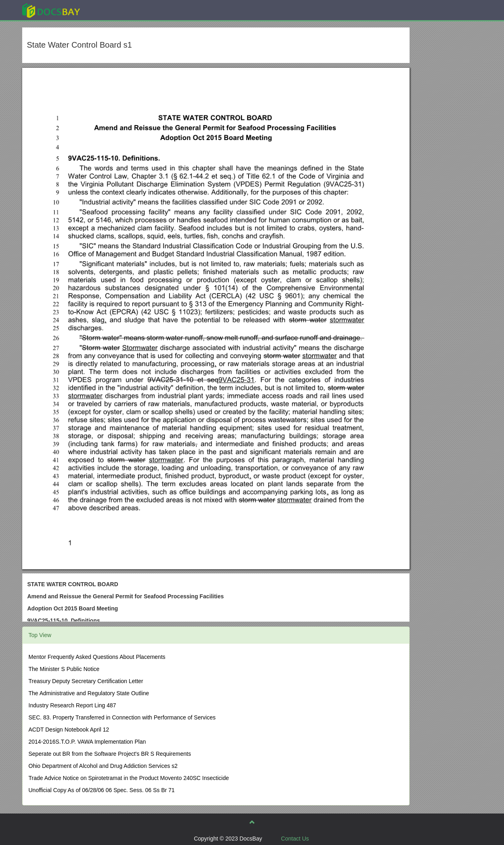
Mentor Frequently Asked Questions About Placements (97, 657)
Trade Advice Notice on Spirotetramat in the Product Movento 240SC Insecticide (129, 778)
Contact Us (295, 839)
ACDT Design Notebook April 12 (69, 730)
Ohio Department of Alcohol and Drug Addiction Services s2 (103, 766)
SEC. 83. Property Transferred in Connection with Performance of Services (122, 717)
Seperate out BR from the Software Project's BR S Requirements (110, 754)
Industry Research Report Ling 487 (72, 705)
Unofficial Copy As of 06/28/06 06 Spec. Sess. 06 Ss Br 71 (102, 790)
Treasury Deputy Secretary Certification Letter (86, 681)
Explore (112, 10)
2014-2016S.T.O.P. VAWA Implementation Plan (87, 742)
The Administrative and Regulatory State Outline (89, 693)
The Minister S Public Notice (64, 669)
